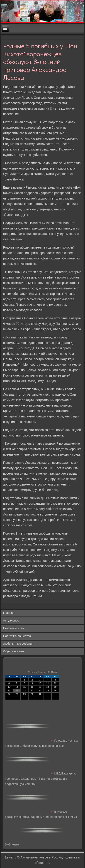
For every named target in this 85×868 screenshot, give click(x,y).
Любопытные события (18, 644)
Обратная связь (14, 652)
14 (17, 687)
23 (32, 691)
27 (9, 694)
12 (55, 683)
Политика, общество (17, 636)
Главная (9, 613)
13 (9, 687)
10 (40, 683)
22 (24, 691)
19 (55, 687)
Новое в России (14, 628)
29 (24, 694)
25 (47, 691)
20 (9, 691)
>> (52, 741)
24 (40, 691)
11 (47, 683)
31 (40, 694)
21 (17, 691)
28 (17, 694)
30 (32, 694)
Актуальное (11, 621)
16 (32, 687)
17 (40, 687)
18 (47, 687)
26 (55, 691)
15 (24, 687)
